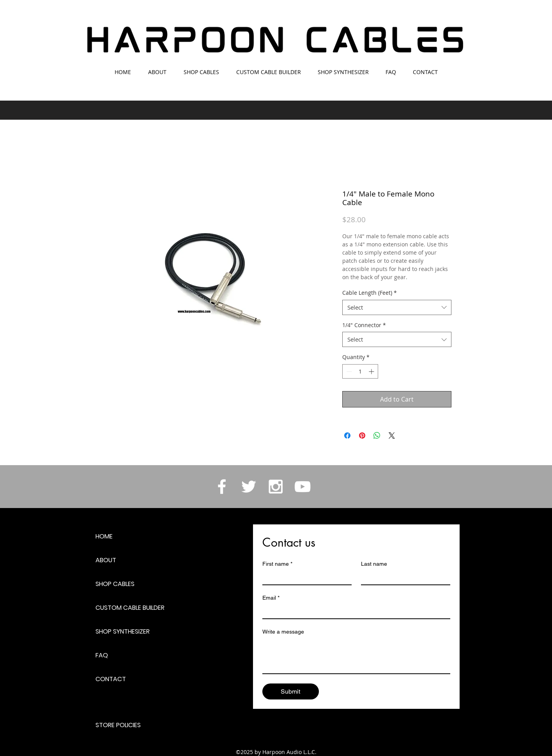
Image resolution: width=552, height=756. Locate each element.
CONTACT (111, 679)
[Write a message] (356, 656)
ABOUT (106, 560)
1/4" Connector (364, 325)
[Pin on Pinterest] (362, 436)
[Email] (354, 611)
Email (271, 598)
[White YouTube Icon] (303, 487)
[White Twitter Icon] (249, 487)
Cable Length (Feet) (370, 293)
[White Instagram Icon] (276, 487)
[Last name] (403, 577)
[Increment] (372, 371)
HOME (104, 536)
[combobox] (397, 307)
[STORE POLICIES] (123, 725)
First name (277, 564)
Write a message (283, 632)
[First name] (305, 577)
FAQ (102, 655)
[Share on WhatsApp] (377, 436)
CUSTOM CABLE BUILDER (130, 608)
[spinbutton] (360, 371)
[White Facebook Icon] (222, 487)
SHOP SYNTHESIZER (123, 631)
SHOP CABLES (115, 584)
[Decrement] (348, 371)
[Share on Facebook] (347, 436)
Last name (374, 564)
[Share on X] (392, 436)
